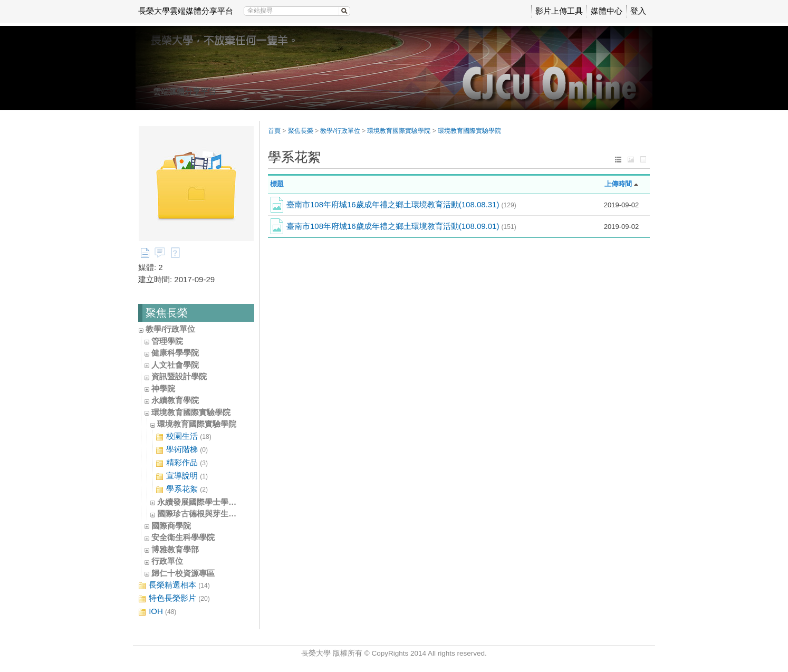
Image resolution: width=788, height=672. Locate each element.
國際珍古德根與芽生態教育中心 (213, 513)
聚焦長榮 (301, 131)
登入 (638, 11)
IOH (157, 612)
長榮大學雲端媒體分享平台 (186, 11)
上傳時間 (618, 184)
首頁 (274, 131)
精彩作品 (182, 463)
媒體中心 (607, 11)
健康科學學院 (175, 353)
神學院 (163, 388)
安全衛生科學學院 (183, 537)
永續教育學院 (175, 400)
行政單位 (167, 561)
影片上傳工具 (559, 11)
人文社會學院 (175, 365)
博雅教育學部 (175, 549)
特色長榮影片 (174, 598)
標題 (277, 184)
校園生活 (184, 436)
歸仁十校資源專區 (183, 573)
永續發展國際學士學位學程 (205, 502)
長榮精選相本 (174, 585)
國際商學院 (171, 526)
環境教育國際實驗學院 (191, 412)
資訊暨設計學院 (179, 376)
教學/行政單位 (170, 329)
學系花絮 (182, 489)
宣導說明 (182, 476)
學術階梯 (182, 450)
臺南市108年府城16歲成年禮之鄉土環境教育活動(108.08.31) (401, 204)
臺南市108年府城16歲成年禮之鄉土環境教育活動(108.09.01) (401, 226)
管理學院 (167, 341)
